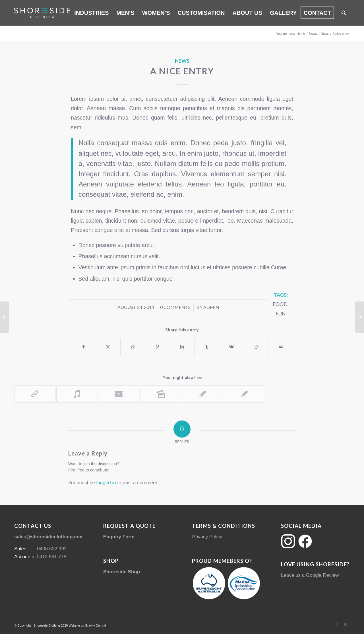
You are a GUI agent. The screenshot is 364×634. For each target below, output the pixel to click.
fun (281, 314)
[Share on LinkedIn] (182, 347)
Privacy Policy (207, 537)
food (280, 304)
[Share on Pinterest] (158, 347)
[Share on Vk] (231, 347)
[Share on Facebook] (83, 347)
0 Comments (175, 307)
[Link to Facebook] (337, 624)
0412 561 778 (51, 557)
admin (211, 307)
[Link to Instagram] (346, 624)
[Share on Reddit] (256, 347)
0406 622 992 (52, 549)
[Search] (344, 13)
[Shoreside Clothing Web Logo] (42, 13)
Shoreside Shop (122, 572)
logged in (106, 483)
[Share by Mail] (281, 347)
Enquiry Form (119, 537)
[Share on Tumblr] (207, 347)
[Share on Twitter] (108, 347)
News (182, 61)
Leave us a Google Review (310, 575)
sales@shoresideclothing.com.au (53, 537)
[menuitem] (91, 13)
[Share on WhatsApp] (133, 347)
